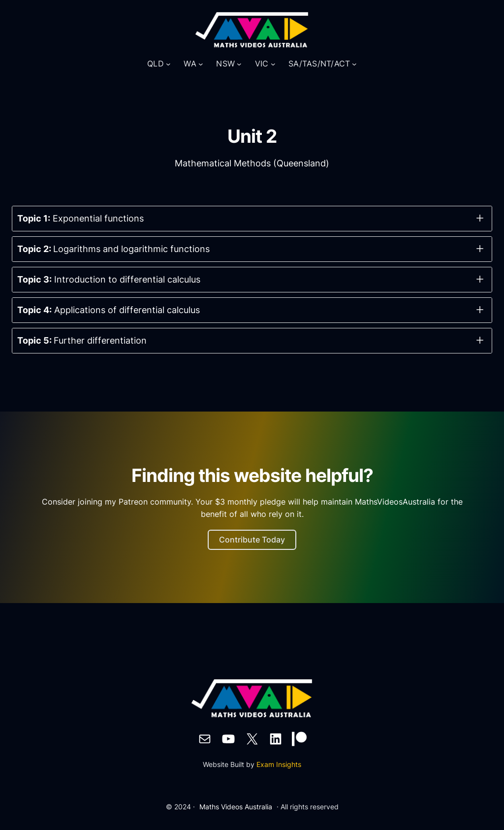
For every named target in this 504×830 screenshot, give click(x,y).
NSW (225, 64)
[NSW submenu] (239, 64)
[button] (252, 219)
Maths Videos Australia (236, 807)
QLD (156, 64)
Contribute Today (252, 540)
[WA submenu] (201, 64)
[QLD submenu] (168, 64)
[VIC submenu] (273, 64)
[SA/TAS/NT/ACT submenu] (354, 64)
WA (190, 64)
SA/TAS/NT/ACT (319, 64)
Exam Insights (279, 764)
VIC (262, 64)
